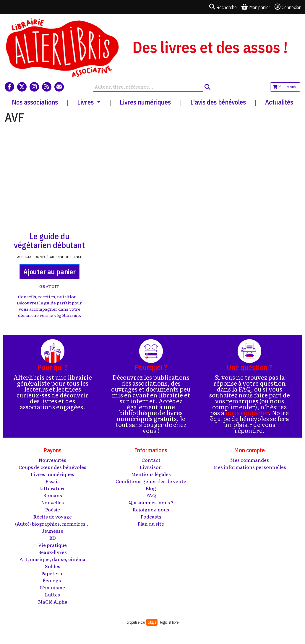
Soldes (53, 566)
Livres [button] (86, 102)
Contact (151, 460)
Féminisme (52, 587)
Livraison (151, 467)
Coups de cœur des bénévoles (52, 467)
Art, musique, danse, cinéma (52, 559)
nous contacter (247, 413)
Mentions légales (151, 474)
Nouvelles (52, 502)
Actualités (279, 102)
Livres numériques (145, 102)
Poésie (53, 509)
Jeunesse (53, 531)
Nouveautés (52, 460)
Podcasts (151, 516)
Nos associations (35, 102)
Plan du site (151, 524)
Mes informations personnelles (250, 467)
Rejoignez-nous (151, 509)
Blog (151, 488)
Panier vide (285, 87)
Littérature (52, 488)
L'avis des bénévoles (218, 102)
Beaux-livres (52, 552)
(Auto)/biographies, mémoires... (52, 524)
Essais (53, 481)
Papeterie (52, 573)
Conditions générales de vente (151, 481)
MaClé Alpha (53, 601)
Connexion (288, 7)
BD (53, 538)
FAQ (151, 495)
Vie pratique (52, 545)
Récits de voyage (53, 516)
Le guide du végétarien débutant (49, 241)
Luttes (52, 594)
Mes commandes (249, 460)
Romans (53, 495)
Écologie (53, 580)
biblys (152, 622)
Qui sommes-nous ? (151, 502)
